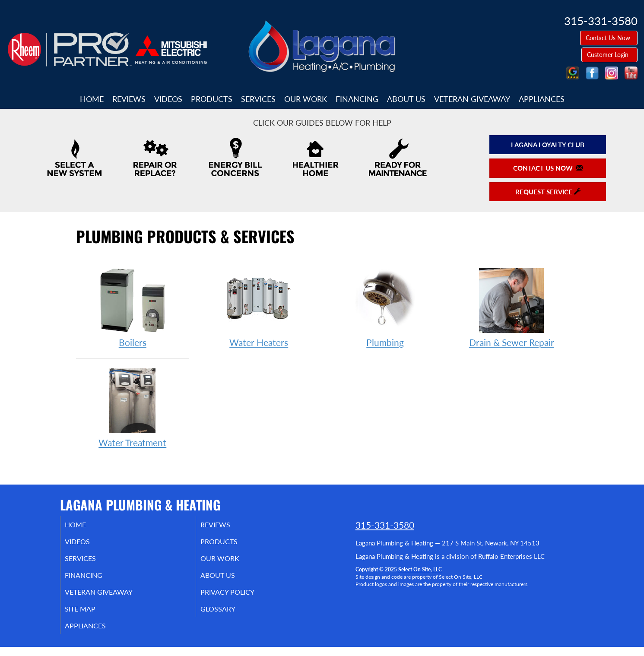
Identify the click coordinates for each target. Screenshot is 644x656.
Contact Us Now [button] (609, 38)
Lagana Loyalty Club (548, 145)
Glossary (228, 616)
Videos (168, 99)
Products (212, 99)
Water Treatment (133, 407)
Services (258, 99)
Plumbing (385, 307)
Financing (357, 99)
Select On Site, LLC (420, 569)
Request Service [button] (548, 192)
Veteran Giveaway (472, 99)
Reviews (129, 99)
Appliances (542, 99)
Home (92, 99)
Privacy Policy (239, 598)
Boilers (133, 307)
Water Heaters (259, 307)
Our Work (306, 99)
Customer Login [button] (609, 55)
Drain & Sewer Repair (512, 307)
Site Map (91, 616)
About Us (406, 99)
